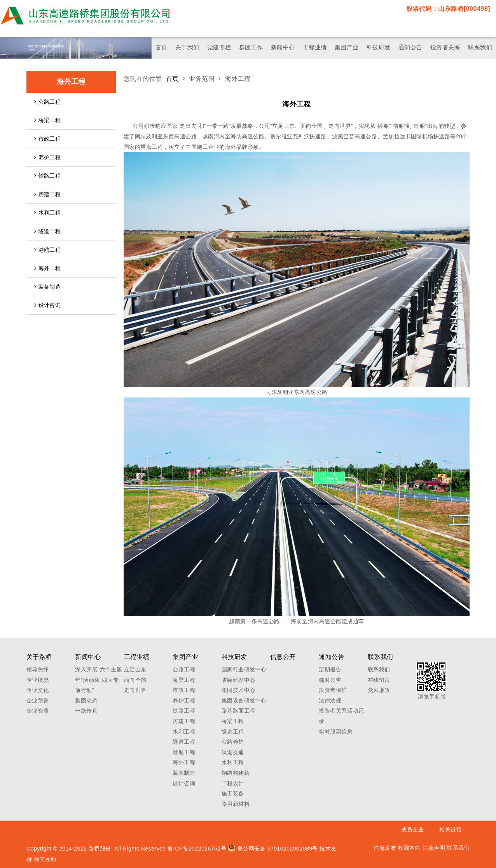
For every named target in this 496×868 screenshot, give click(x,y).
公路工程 (47, 102)
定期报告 (330, 669)
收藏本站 (409, 848)
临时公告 (330, 680)
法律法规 (330, 701)
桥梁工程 (47, 120)
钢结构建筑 (236, 773)
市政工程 (47, 139)
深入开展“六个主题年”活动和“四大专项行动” (99, 680)
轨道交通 (233, 752)
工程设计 (233, 783)
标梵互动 (45, 859)
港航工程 (47, 250)
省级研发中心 (238, 680)
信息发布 (385, 848)
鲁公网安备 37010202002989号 (273, 849)
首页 (172, 79)
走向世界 (135, 690)
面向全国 (135, 680)
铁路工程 (47, 176)
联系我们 (379, 669)
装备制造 (47, 287)
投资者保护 (333, 690)
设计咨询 (47, 305)
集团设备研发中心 (244, 701)
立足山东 (135, 669)
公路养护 (233, 742)
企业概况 (38, 680)
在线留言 (379, 680)
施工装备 (233, 793)
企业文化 (38, 690)
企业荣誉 (38, 701)
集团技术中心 (238, 690)
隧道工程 (47, 231)
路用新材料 (236, 804)
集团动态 (86, 701)
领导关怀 (38, 669)
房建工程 (47, 194)
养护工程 (47, 157)
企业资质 (38, 711)
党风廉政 (379, 690)
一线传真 (86, 711)
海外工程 (47, 268)
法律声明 (434, 848)
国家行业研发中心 (244, 669)
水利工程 (47, 213)
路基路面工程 (238, 711)
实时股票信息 (336, 732)
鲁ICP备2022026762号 (197, 849)
